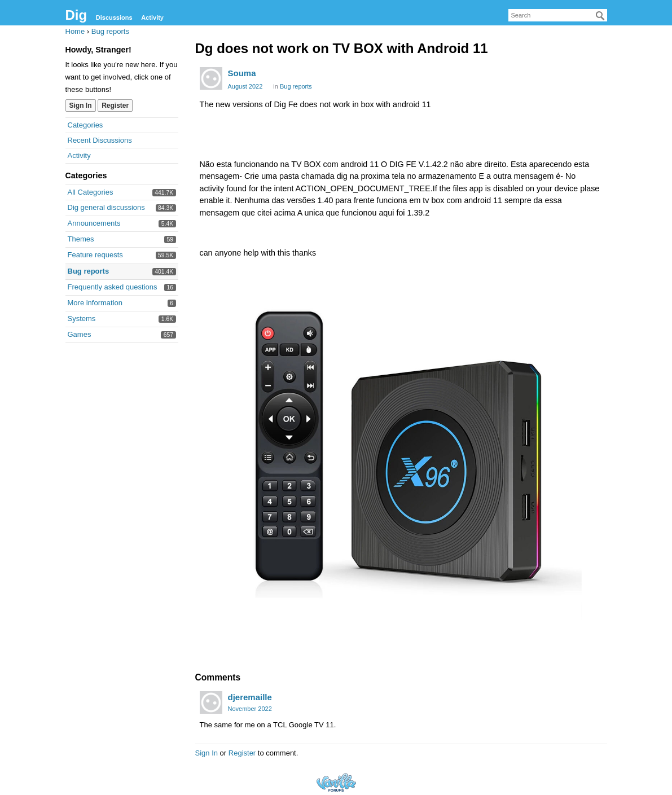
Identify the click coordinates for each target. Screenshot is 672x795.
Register (115, 106)
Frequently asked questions (113, 287)
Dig (76, 15)
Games (80, 334)
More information (95, 303)
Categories (85, 125)
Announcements (94, 223)
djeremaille (250, 697)
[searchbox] (558, 15)
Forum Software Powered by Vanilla (336, 782)
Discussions (114, 17)
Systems (82, 319)
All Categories (91, 192)
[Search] (600, 16)
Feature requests (95, 255)
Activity (152, 17)
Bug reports (89, 271)
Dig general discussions (106, 207)
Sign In (81, 106)
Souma (242, 73)
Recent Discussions (100, 140)
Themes (81, 239)
